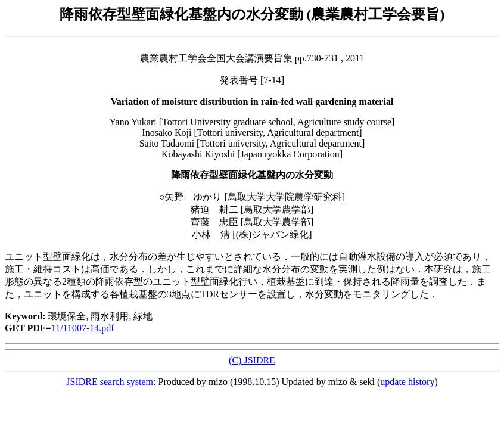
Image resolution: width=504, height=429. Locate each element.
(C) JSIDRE (252, 360)
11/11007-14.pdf (83, 328)
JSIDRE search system (110, 382)
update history (407, 382)
